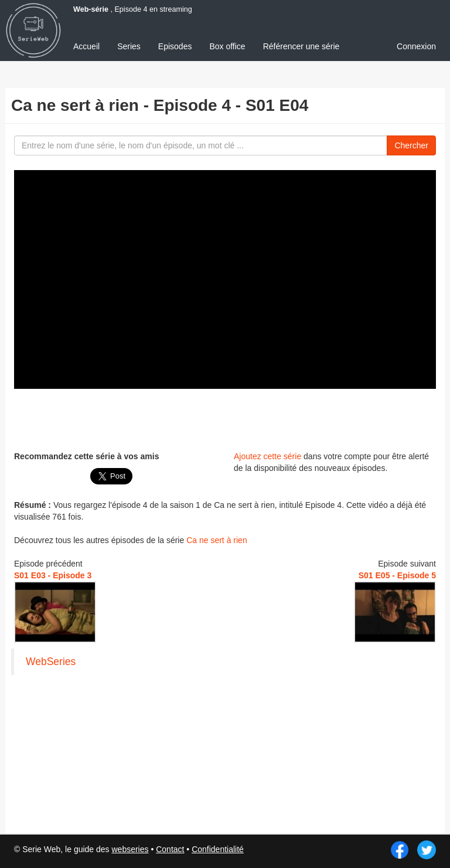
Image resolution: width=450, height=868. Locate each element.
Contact (170, 849)
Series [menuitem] (129, 46)
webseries (130, 849)
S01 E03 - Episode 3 (53, 575)
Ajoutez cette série (267, 456)
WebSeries (51, 662)
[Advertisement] (225, 418)
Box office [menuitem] (227, 46)
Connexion (416, 46)
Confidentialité (218, 849)
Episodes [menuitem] (175, 46)
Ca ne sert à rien (217, 540)
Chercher (411, 145)
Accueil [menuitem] (86, 46)
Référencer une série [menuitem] (301, 46)
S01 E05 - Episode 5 (397, 575)
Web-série (91, 9)
